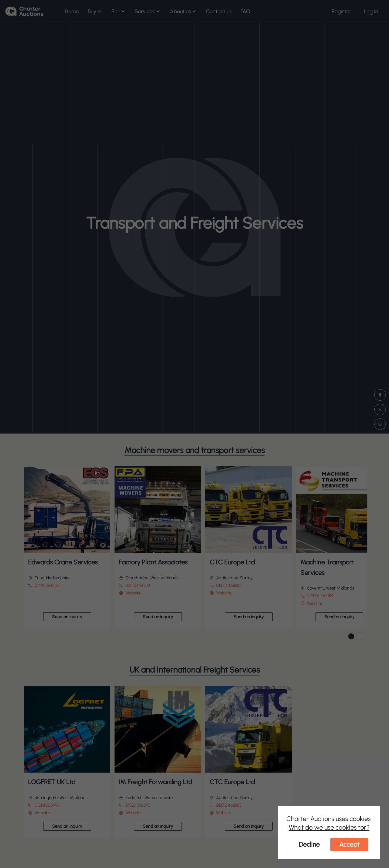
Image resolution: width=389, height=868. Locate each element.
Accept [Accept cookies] (349, 844)
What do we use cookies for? (329, 827)
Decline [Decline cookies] (309, 844)
